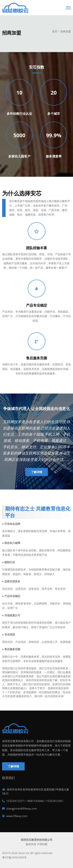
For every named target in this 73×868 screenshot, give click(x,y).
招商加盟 (66, 31)
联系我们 (8, 778)
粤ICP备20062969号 (14, 857)
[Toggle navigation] (68, 7)
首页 (55, 31)
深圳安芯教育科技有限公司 (37, 840)
